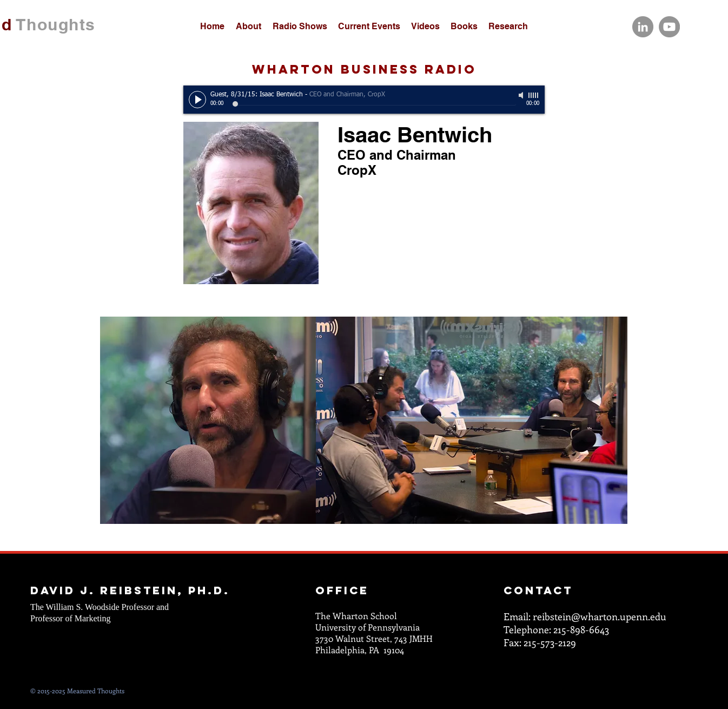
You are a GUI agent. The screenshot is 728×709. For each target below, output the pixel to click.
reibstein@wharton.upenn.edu (600, 616)
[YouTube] (669, 27)
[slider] (534, 95)
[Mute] (522, 95)
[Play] (197, 100)
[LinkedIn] (643, 27)
